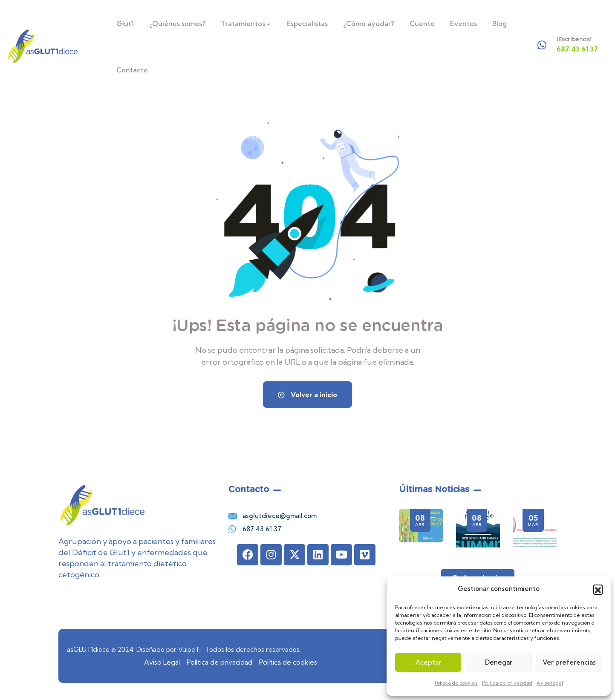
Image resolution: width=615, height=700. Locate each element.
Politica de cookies (456, 683)
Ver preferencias (569, 662)
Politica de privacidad (507, 683)
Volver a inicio (307, 395)
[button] (598, 589)
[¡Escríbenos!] (542, 45)
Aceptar (428, 662)
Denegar (499, 662)
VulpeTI (189, 650)
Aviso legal (550, 683)
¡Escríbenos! (574, 39)
